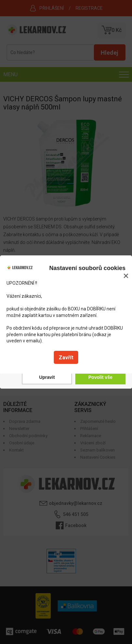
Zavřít (66, 358)
